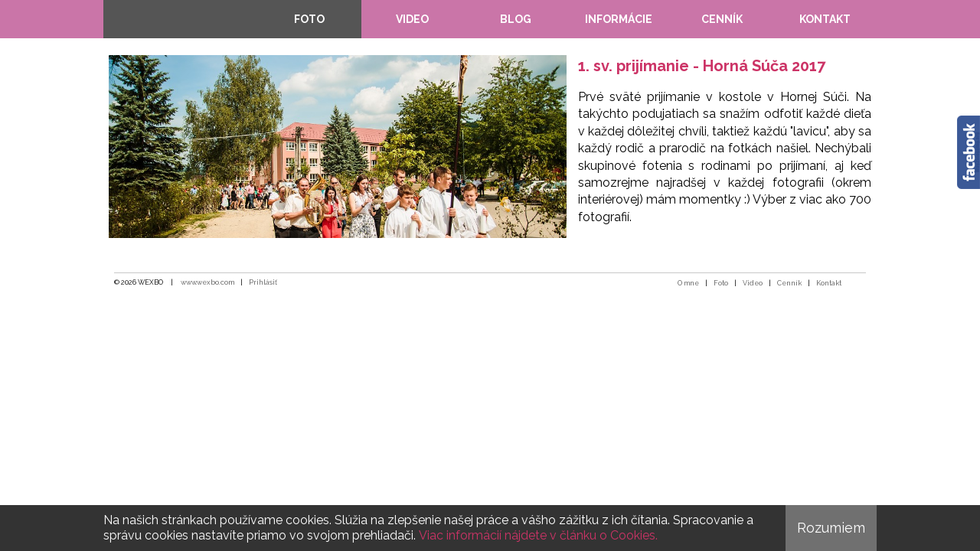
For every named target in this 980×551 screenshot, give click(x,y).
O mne (688, 283)
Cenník (789, 283)
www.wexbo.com (207, 282)
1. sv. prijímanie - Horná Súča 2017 (702, 66)
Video (753, 283)
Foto (721, 283)
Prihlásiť (263, 282)
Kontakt (829, 283)
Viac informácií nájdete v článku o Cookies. (538, 535)
